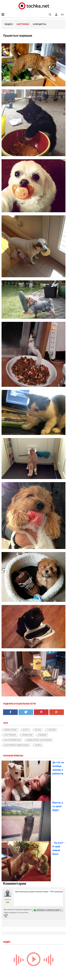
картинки (10, 735)
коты (38, 730)
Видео (9, 24)
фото (26, 730)
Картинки (23, 24)
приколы (27, 735)
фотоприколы (12, 740)
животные (10, 730)
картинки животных (17, 745)
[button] (56, 15)
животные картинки (39, 740)
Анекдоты (40, 24)
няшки (42, 735)
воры (38, 745)
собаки (51, 730)
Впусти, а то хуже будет (58, 806)
